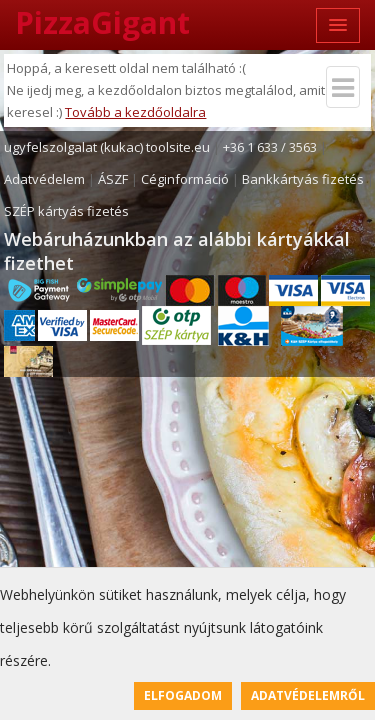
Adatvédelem (44, 179)
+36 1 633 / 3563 (270, 147)
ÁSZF (113, 179)
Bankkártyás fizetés (303, 179)
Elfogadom (183, 695)
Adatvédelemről (308, 695)
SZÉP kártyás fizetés (66, 211)
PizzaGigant (102, 22)
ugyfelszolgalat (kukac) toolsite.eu (107, 147)
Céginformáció (185, 179)
